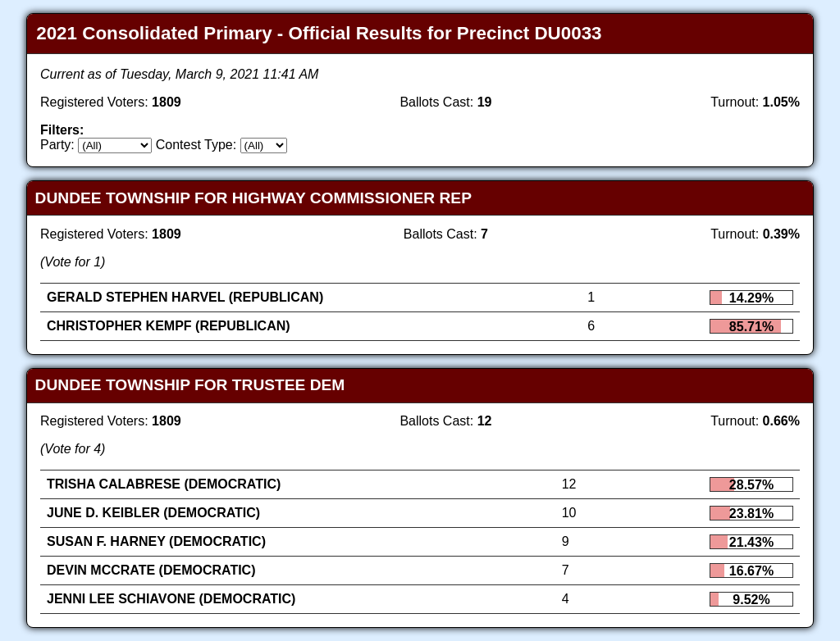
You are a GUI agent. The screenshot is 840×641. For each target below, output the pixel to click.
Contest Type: (196, 145)
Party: (57, 145)
